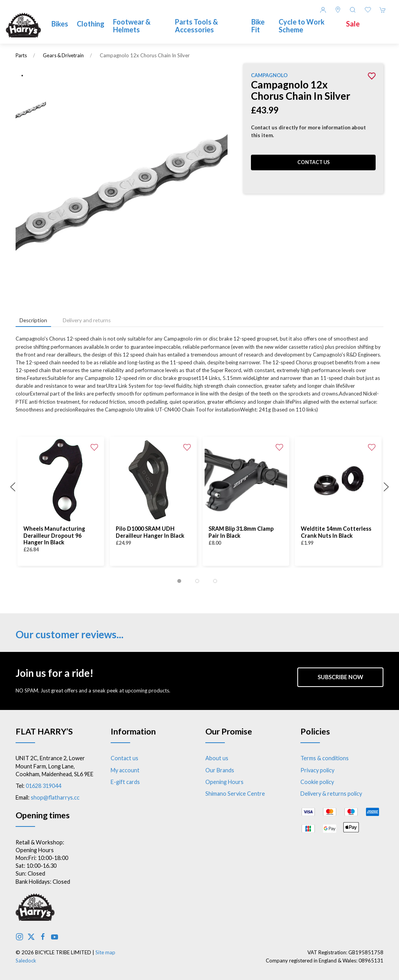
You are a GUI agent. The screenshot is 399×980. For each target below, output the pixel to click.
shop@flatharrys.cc (55, 797)
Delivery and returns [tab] (87, 320)
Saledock (26, 961)
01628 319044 (43, 786)
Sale (353, 24)
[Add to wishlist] (94, 447)
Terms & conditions (325, 758)
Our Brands (220, 770)
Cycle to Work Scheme (302, 26)
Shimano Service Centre (235, 794)
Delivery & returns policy (331, 794)
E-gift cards (125, 782)
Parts (21, 56)
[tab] (179, 581)
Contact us (313, 162)
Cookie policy (317, 782)
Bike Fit (258, 26)
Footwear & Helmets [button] (132, 26)
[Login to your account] (323, 10)
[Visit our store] (338, 10)
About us (217, 758)
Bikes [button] (60, 24)
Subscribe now (340, 677)
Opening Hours (224, 782)
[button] (353, 10)
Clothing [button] (91, 24)
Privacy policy (317, 770)
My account (125, 770)
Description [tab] (33, 320)
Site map (105, 952)
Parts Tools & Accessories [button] (196, 26)
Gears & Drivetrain (63, 56)
